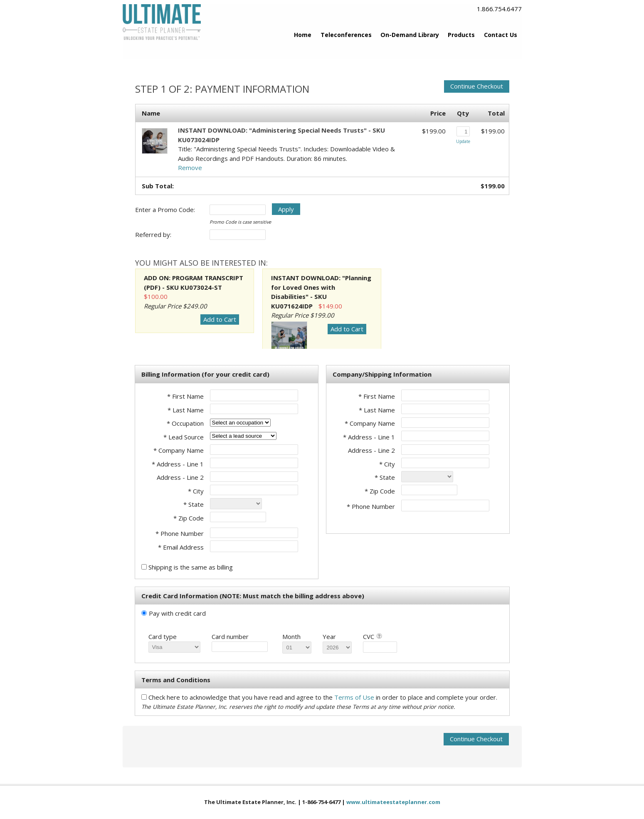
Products (461, 35)
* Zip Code (189, 518)
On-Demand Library (410, 35)
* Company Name (179, 450)
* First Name (185, 396)
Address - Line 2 (180, 477)
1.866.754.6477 (499, 9)
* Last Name (186, 410)
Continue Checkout (477, 86)
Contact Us (501, 35)
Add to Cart (220, 319)
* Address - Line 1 (178, 464)
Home (303, 35)
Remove (190, 168)
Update (463, 141)
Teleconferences (346, 35)
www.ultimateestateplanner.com (393, 802)
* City (196, 491)
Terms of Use (355, 697)
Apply (286, 209)
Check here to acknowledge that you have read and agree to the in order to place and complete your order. (323, 697)
